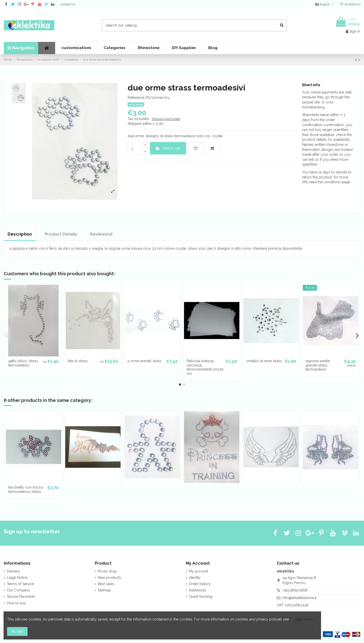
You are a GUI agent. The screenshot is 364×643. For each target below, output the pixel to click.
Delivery (14, 571)
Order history (200, 584)
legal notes (304, 619)
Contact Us (68, 4)
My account (198, 571)
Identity (195, 578)
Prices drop (107, 571)
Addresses (198, 590)
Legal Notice (17, 578)
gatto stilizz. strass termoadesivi (23, 363)
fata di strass (78, 361)
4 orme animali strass (144, 361)
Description (20, 234)
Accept (17, 631)
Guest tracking (201, 596)
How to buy (16, 603)
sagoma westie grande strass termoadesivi (318, 365)
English (325, 4)
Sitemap (104, 590)
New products (109, 578)
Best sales (106, 584)
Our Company (18, 590)
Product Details (61, 234)
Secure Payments (21, 596)
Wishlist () (350, 4)
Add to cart (168, 148)
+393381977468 (295, 590)
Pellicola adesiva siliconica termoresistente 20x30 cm (205, 367)
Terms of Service (20, 584)
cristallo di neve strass (264, 361)
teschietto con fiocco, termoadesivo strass (26, 489)
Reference (136, 98)
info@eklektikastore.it (299, 598)
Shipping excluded (166, 119)
